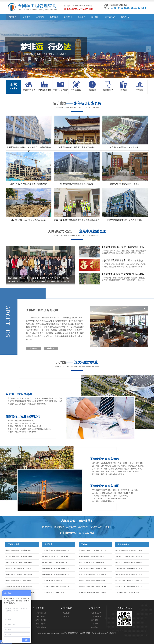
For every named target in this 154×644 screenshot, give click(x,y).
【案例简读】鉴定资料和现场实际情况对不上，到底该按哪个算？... (130, 556)
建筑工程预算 (41, 624)
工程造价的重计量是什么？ (52, 581)
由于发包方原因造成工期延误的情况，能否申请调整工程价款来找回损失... (21, 587)
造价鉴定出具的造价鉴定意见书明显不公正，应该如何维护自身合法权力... (130, 562)
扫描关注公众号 (125, 608)
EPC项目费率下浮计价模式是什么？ (55, 562)
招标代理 (54, 17)
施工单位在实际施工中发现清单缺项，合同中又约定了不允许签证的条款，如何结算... (21, 556)
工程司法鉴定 (41, 616)
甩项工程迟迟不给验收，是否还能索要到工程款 (21, 575)
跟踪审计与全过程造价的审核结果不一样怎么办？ (94, 581)
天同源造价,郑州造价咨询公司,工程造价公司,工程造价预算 (50, 8)
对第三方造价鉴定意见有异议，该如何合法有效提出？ (130, 575)
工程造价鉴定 (123, 544)
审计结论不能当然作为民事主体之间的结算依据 (94, 569)
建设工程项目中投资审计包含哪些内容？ (94, 575)
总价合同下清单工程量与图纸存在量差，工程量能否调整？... (21, 562)
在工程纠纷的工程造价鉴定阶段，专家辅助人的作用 (130, 581)
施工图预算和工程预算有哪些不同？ (56, 569)
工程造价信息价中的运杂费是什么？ (56, 587)
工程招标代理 (41, 613)
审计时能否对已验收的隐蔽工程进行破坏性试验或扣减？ (94, 593)
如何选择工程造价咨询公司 (23, 416)
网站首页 (13, 17)
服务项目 (40, 608)
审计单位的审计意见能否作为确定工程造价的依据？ (94, 556)
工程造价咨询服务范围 (105, 486)
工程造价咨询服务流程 (105, 459)
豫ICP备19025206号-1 (102, 633)
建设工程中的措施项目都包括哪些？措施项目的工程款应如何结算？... (21, 581)
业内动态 (67, 616)
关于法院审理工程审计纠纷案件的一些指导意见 (94, 587)
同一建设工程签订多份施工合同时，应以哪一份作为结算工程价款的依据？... (21, 569)
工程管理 (40, 17)
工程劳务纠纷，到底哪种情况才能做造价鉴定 (130, 569)
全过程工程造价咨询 (19, 394)
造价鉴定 (94, 627)
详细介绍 (33, 349)
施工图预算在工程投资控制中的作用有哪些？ (57, 575)
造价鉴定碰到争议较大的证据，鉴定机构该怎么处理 (130, 550)
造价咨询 (26, 17)
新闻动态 (68, 608)
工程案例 (82, 17)
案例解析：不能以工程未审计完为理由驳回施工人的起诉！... (94, 550)
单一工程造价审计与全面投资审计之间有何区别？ (94, 562)
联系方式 (125, 17)
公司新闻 (68, 17)
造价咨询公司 (96, 613)
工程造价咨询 (14, 544)
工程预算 (48, 544)
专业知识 (95, 608)
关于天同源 (110, 17)
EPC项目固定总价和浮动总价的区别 (55, 556)
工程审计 (85, 544)
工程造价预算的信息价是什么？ (54, 593)
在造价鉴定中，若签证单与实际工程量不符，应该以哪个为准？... (130, 587)
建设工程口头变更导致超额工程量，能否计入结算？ (21, 550)
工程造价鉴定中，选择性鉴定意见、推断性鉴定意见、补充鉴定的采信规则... (130, 593)
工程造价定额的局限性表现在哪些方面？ (57, 550)
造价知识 (95, 17)
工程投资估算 (41, 620)
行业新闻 (67, 613)
